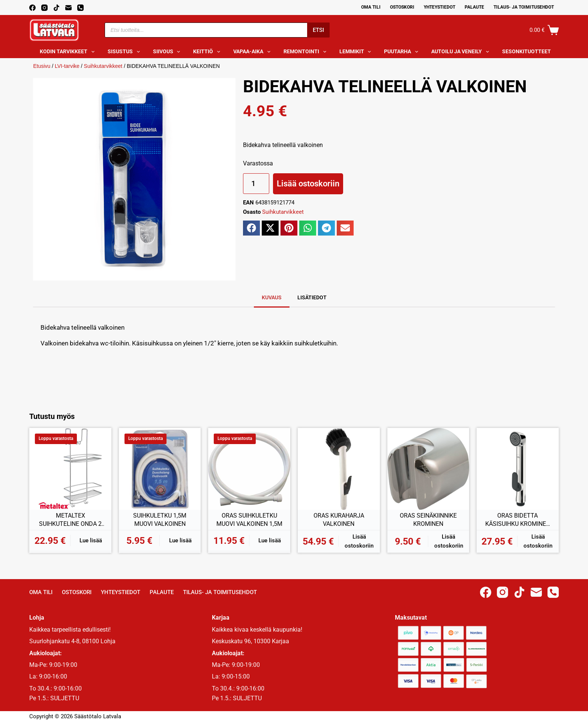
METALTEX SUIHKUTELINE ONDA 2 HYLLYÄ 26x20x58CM (70, 520)
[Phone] (80, 8)
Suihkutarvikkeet (103, 66)
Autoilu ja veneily (462, 52)
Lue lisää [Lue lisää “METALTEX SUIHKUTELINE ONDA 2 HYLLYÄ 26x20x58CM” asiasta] (91, 540)
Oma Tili (371, 7)
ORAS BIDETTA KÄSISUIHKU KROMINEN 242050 (518, 520)
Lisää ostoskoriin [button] (359, 541)
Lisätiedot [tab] (312, 297)
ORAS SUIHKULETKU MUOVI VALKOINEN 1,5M (249, 520)
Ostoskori (402, 7)
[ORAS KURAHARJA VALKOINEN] (339, 469)
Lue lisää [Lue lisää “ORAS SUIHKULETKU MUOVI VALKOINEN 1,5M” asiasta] (270, 540)
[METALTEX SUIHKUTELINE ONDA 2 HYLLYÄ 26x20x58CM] (70, 469)
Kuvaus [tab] (272, 297)
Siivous (168, 52)
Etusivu (42, 66)
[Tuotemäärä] (256, 184)
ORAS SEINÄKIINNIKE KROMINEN (428, 520)
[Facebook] (32, 8)
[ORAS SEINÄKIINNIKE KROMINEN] (428, 469)
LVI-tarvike (67, 66)
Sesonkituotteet (532, 52)
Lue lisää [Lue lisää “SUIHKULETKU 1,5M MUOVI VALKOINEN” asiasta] (180, 540)
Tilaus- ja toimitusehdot (524, 7)
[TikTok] (56, 8)
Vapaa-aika (253, 52)
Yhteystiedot (439, 7)
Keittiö (208, 52)
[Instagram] (44, 8)
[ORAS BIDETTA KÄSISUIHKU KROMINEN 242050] (518, 469)
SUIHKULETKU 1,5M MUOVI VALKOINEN (160, 520)
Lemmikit (357, 52)
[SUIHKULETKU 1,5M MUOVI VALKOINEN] (160, 469)
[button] (251, 228)
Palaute (474, 7)
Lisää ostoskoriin (308, 184)
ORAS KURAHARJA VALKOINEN (339, 520)
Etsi (318, 30)
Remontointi (306, 52)
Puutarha (403, 52)
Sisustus (125, 52)
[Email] (68, 8)
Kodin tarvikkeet (69, 52)
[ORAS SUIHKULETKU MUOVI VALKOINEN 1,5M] (249, 469)
